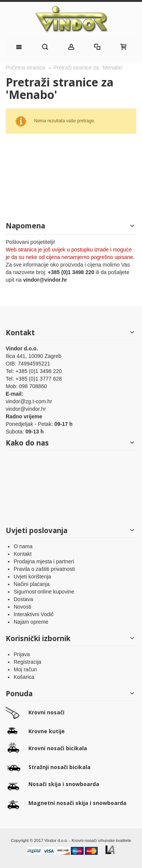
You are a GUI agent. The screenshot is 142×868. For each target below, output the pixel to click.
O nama (23, 546)
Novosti (23, 607)
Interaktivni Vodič (34, 614)
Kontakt (23, 554)
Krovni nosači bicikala (58, 748)
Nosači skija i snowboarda (64, 784)
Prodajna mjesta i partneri (44, 561)
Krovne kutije (47, 731)
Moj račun (25, 669)
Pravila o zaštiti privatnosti (44, 569)
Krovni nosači (46, 712)
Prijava (22, 654)
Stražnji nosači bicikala (59, 767)
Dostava (23, 599)
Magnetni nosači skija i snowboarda (77, 803)
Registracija (27, 662)
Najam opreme (31, 622)
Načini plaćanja (32, 584)
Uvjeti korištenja (32, 577)
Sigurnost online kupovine (44, 592)
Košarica (24, 677)
